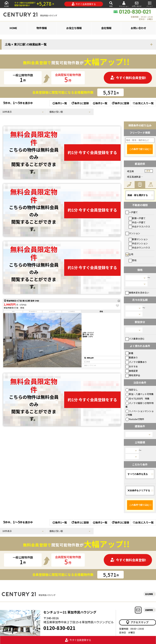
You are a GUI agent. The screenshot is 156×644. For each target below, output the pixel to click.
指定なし (132, 390)
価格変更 (132, 371)
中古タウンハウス (139, 248)
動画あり (132, 357)
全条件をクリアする (139, 490)
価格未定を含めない (137, 293)
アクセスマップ (137, 622)
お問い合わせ (137, 4)
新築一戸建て (137, 218)
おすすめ (132, 366)
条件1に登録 (80, 103)
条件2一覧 (100, 103)
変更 (148, 171)
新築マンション (138, 239)
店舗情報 (149, 610)
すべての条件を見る (138, 474)
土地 (129, 254)
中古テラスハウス (139, 227)
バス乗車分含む (135, 339)
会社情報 (106, 28)
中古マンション (138, 243)
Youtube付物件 (135, 419)
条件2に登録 (120, 103)
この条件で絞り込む (139, 149)
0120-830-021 (60, 628)
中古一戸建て (137, 222)
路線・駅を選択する (138, 195)
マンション (133, 233)
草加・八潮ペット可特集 (140, 394)
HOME (6, 4)
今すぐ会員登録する (84, 4)
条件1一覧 (60, 103)
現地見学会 (133, 375)
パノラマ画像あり (136, 362)
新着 (129, 353)
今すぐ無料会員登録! (128, 78)
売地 (133, 260)
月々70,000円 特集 (137, 399)
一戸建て (132, 212)
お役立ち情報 (74, 28)
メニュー (150, 4)
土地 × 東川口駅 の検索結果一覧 (26, 44)
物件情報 (42, 28)
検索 (111, 4)
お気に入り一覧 (143, 103)
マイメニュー (124, 4)
